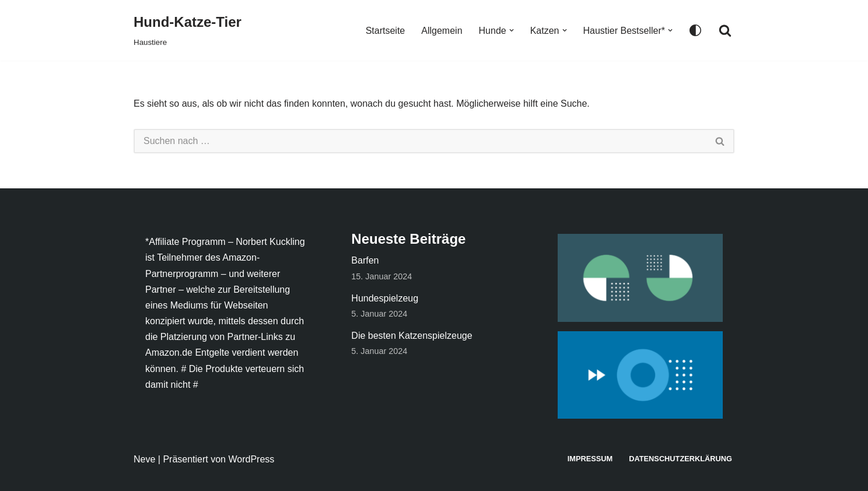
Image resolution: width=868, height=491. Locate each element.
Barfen (365, 260)
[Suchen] (725, 30)
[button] (512, 30)
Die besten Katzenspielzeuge (412, 336)
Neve (144, 459)
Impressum (590, 459)
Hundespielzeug (385, 298)
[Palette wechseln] (695, 30)
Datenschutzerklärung (680, 459)
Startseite (386, 31)
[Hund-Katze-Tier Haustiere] (188, 30)
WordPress (251, 459)
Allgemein (442, 31)
